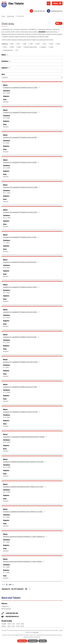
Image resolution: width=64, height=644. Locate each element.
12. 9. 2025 (6, 118)
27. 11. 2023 (7, 392)
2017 (18, 44)
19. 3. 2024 (6, 342)
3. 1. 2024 (6, 367)
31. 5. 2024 (6, 317)
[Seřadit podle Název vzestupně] (8, 54)
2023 (58, 44)
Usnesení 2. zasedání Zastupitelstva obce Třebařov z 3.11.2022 (24, 511)
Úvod (3, 16)
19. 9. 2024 (6, 268)
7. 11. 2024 (6, 243)
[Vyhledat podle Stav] (32, 77)
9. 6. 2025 (6, 143)
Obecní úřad (11, 16)
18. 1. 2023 (6, 542)
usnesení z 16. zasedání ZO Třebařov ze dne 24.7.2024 (21, 287)
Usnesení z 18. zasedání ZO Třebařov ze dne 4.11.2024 (21, 237)
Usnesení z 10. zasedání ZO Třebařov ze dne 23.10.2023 (22, 412)
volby (51, 47)
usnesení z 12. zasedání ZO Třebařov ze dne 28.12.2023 (22, 362)
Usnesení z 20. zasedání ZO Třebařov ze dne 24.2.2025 (22, 187)
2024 (5, 47)
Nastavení (43, 641)
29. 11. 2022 (7, 492)
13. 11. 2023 (7, 417)
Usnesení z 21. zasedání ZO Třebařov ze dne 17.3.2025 (21, 162)
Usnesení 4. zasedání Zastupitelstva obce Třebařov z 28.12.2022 (25, 462)
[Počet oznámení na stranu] (27, 589)
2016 (12, 44)
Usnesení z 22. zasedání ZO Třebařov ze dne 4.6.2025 (21, 137)
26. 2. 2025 (7, 193)
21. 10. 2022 (7, 442)
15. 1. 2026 (6, 567)
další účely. (36, 632)
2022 (52, 44)
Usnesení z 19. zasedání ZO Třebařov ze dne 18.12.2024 (22, 212)
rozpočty (43, 47)
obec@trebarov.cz (57, 11)
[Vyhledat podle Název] (32, 58)
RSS (59, 23)
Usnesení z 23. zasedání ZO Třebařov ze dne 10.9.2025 (22, 112)
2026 (19, 47)
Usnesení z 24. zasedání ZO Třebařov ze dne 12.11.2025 (22, 87)
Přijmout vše (22, 641)
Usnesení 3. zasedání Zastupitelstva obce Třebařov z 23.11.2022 (25, 487)
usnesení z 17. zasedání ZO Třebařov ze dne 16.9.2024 (21, 262)
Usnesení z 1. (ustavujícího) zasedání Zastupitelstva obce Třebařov (25, 437)
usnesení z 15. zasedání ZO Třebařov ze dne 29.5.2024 (21, 312)
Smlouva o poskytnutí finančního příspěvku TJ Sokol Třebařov (24, 561)
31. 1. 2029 (6, 572)
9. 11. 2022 (6, 517)
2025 (12, 47)
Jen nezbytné (33, 641)
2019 (31, 44)
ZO (17, 50)
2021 (45, 44)
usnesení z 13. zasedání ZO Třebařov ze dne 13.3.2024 (21, 337)
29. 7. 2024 (7, 292)
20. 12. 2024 (7, 218)
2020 (38, 44)
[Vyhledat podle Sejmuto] (32, 71)
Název (4, 55)
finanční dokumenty (31, 47)
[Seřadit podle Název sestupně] (8, 55)
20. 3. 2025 (7, 168)
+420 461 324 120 (39, 11)
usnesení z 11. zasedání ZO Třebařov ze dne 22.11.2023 (21, 387)
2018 (25, 44)
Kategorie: (5, 44)
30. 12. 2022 (7, 467)
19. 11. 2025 (7, 93)
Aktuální (6, 102)
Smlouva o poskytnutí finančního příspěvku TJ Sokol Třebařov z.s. (25, 536)
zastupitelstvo (8, 50)
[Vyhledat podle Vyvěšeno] (32, 64)
